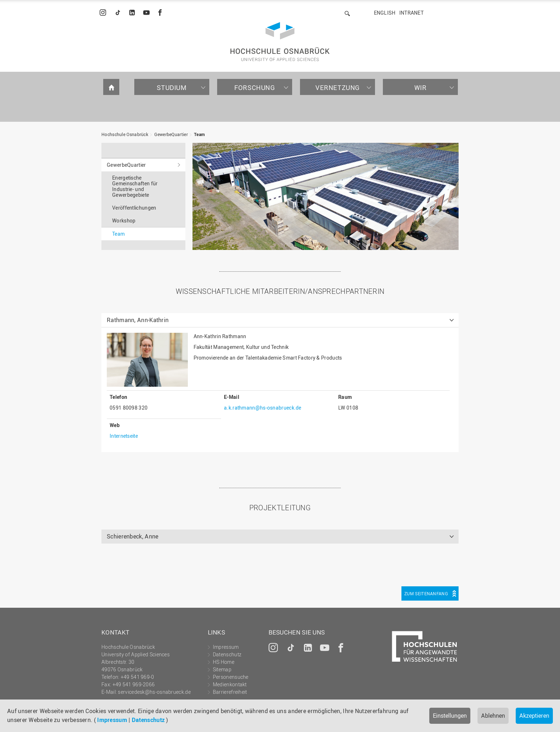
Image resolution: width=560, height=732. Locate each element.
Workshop (124, 220)
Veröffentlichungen (134, 208)
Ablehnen (493, 716)
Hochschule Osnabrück (125, 134)
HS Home (224, 662)
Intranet (411, 13)
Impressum (112, 720)
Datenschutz (148, 720)
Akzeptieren (534, 716)
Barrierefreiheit (230, 692)
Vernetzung (337, 87)
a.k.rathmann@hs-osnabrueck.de (263, 408)
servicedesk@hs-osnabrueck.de (154, 692)
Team (199, 134)
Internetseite (124, 436)
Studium (172, 87)
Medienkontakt (230, 684)
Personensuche (231, 677)
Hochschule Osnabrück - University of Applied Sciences (280, 42)
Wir (421, 87)
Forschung (254, 87)
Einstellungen (450, 716)
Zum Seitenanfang (426, 593)
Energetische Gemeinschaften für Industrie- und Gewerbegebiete (135, 186)
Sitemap (222, 669)
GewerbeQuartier (171, 134)
